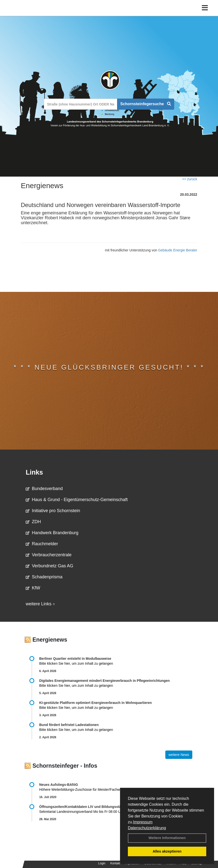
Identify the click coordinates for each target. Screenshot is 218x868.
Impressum (143, 822)
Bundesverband (44, 489)
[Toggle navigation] (205, 8)
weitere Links (40, 604)
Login (102, 863)
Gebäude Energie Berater (178, 250)
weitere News (179, 755)
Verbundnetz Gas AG (49, 566)
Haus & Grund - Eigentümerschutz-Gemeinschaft (77, 500)
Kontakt (115, 863)
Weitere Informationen (167, 838)
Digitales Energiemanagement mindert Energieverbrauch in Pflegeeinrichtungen (104, 681)
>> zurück (190, 179)
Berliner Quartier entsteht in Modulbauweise (75, 659)
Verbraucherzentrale (49, 555)
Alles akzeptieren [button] (167, 851)
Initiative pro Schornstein (53, 511)
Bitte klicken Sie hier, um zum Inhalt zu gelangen (76, 663)
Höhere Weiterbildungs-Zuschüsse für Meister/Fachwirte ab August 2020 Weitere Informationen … (114, 790)
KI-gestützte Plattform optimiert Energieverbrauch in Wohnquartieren (95, 703)
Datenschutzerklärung (147, 828)
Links (34, 472)
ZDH (33, 522)
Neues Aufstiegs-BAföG (59, 785)
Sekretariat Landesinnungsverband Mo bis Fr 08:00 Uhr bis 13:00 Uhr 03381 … (115, 812)
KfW (33, 588)
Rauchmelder (42, 544)
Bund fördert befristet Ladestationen (69, 725)
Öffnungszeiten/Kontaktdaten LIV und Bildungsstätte (82, 807)
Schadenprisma (44, 577)
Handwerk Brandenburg (52, 533)
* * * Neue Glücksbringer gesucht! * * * (109, 367)
